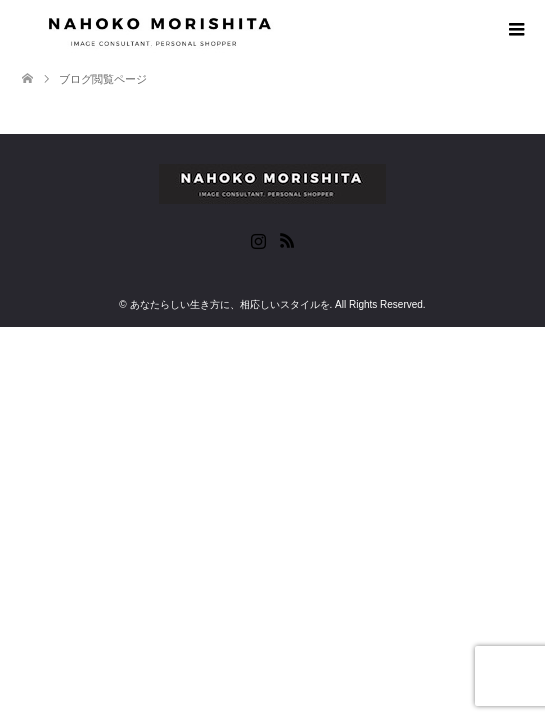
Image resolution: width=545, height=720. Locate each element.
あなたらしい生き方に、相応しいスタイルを (230, 304)
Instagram (258, 239)
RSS (287, 239)
